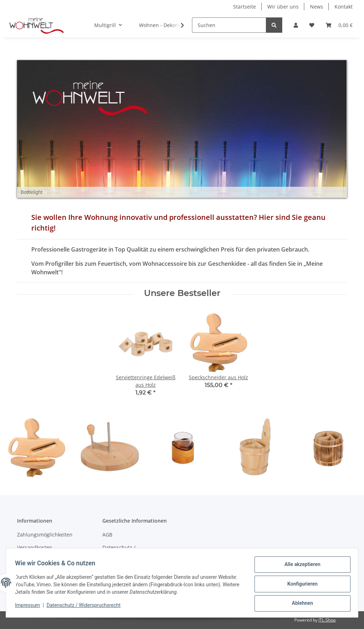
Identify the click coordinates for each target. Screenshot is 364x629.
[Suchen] (229, 25)
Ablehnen (300, 604)
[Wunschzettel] (312, 25)
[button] (296, 25)
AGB (107, 535)
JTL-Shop (327, 620)
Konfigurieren (300, 585)
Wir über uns (283, 7)
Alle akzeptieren (300, 567)
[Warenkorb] (339, 25)
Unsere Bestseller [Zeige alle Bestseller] (182, 293)
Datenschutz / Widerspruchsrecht (125, 551)
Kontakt (344, 7)
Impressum (30, 607)
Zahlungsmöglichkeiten (45, 535)
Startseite (245, 7)
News (317, 7)
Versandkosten (35, 547)
